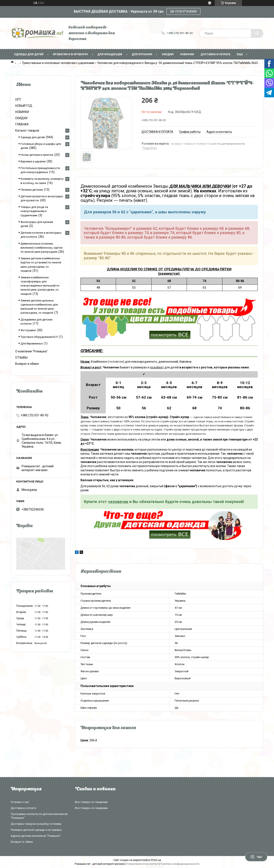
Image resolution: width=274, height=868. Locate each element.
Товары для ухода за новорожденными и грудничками (34, 211)
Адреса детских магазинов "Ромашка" (36, 836)
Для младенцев (110, 54)
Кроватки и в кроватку (70, 54)
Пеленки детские (32, 190)
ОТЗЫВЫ (21, 358)
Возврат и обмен (27, 364)
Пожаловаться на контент (143, 864)
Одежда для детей (29, 54)
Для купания (142, 54)
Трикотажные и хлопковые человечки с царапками (58, 63)
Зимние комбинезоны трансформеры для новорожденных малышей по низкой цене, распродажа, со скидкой (40, 286)
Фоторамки (28, 330)
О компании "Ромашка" (31, 351)
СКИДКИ (168, 54)
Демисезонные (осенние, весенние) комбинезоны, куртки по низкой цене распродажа (42, 248)
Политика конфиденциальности (180, 864)
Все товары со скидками (91, 802)
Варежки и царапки (33, 161)
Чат (256, 857)
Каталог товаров (27, 131)
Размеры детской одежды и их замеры (36, 830)
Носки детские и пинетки (37, 155)
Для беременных (32, 343)
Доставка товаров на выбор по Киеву (36, 824)
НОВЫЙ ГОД (24, 106)
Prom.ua (156, 860)
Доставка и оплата (215, 54)
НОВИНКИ (187, 54)
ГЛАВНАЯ (22, 124)
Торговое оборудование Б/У (39, 337)
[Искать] (257, 33)
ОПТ (18, 99)
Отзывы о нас (20, 802)
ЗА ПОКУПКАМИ (183, 11)
